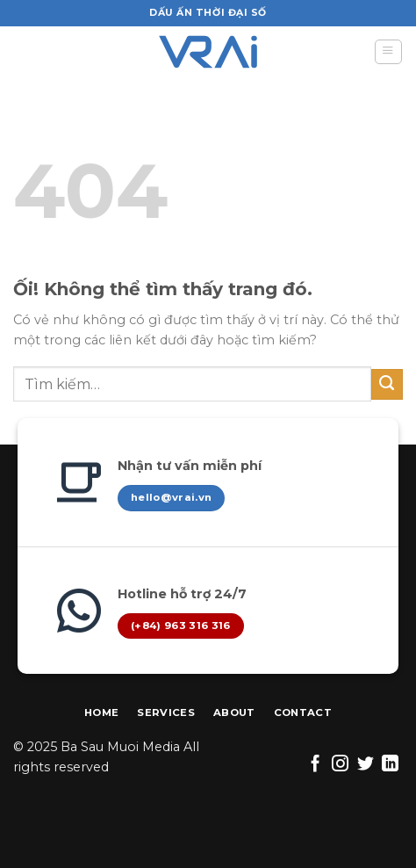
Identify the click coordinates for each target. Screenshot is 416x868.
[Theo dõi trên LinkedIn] (390, 765)
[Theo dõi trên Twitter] (366, 765)
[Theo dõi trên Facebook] (316, 765)
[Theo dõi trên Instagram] (340, 765)
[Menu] (388, 52)
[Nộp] (387, 385)
